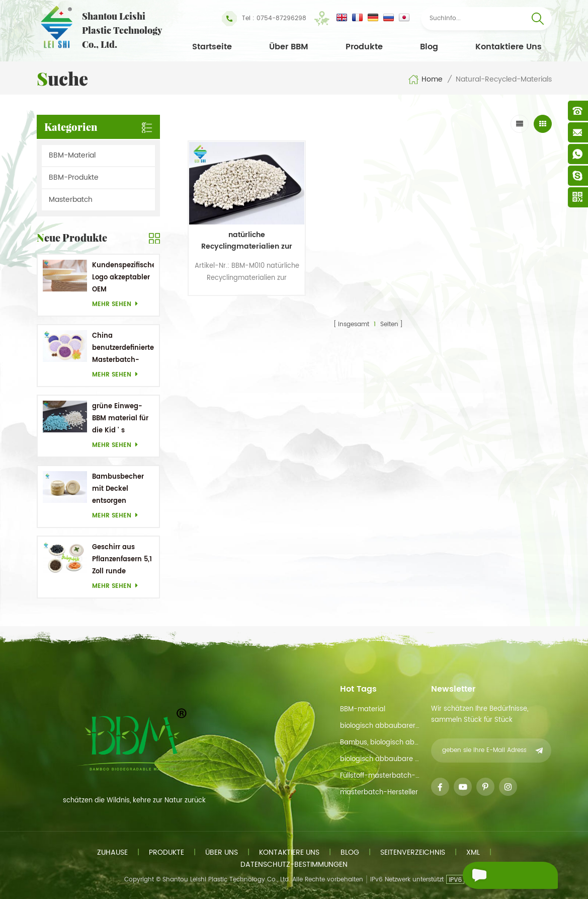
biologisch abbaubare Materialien (380, 759)
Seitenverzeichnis (413, 852)
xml (473, 852)
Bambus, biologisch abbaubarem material (380, 743)
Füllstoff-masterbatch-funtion (380, 776)
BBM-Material (72, 155)
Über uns (222, 852)
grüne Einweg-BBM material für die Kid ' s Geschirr (120, 419)
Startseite (212, 47)
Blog (429, 47)
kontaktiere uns (509, 47)
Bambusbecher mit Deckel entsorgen (118, 489)
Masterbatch (71, 200)
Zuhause (112, 852)
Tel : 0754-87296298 (264, 19)
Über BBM (289, 47)
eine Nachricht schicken (498, 877)
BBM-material (363, 709)
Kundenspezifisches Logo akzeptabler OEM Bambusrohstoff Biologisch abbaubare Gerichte (123, 278)
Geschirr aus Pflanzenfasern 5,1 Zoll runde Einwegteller (122, 560)
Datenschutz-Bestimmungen (294, 865)
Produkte (364, 47)
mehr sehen (118, 304)
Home (425, 80)
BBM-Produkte (74, 177)
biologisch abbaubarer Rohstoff (380, 726)
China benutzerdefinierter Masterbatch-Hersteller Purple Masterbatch (123, 349)
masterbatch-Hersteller (379, 793)
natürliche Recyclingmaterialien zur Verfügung (231, 219)
